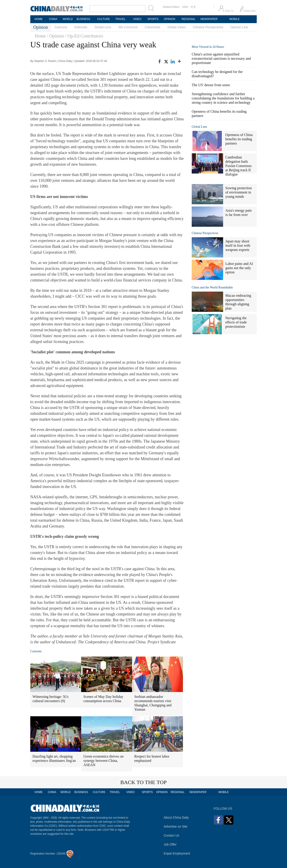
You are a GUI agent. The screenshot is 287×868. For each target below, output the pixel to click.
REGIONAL (189, 19)
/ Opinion (55, 36)
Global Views (177, 27)
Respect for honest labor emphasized (152, 758)
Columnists (152, 27)
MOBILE (234, 19)
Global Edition (171, 7)
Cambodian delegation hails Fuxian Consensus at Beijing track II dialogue (238, 166)
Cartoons (61, 27)
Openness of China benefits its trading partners (239, 139)
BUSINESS (84, 19)
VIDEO (137, 19)
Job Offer (170, 844)
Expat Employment (177, 853)
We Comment (128, 27)
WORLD (68, 19)
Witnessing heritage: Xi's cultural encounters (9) (50, 699)
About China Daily (176, 817)
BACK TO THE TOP (144, 782)
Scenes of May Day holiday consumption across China (103, 699)
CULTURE (104, 19)
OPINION (170, 19)
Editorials (81, 27)
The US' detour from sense (211, 85)
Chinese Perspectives (208, 27)
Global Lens (103, 27)
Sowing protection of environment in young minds (239, 192)
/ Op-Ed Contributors (84, 36)
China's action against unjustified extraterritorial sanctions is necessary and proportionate (221, 58)
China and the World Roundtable (212, 287)
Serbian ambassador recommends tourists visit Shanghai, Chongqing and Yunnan (153, 703)
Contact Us (171, 835)
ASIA (185, 7)
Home (40, 36)
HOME (39, 19)
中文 (193, 7)
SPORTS (153, 19)
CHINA (53, 19)
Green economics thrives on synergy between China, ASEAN (103, 761)
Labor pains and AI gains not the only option (239, 268)
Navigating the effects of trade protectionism (236, 322)
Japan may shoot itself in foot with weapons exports (238, 245)
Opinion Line (239, 27)
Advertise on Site (176, 826)
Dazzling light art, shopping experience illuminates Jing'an (54, 758)
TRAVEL (120, 19)
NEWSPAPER (209, 19)
